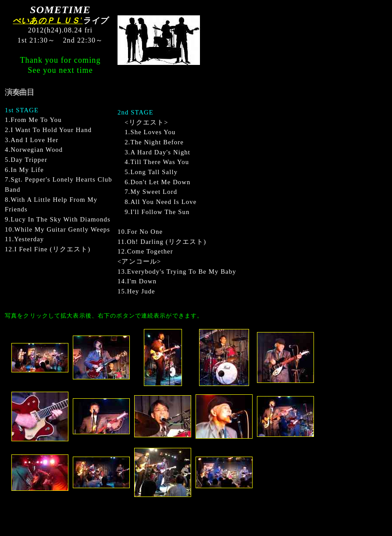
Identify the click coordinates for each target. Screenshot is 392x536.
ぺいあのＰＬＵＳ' (48, 21)
